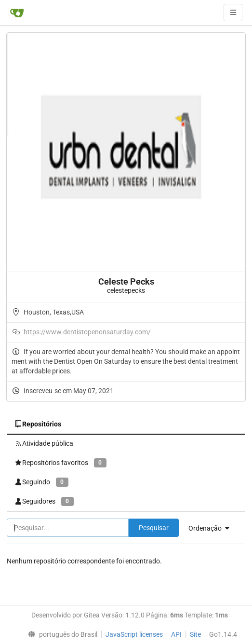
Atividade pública (44, 443)
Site (195, 634)
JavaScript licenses (134, 634)
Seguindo (41, 482)
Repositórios (38, 424)
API (176, 634)
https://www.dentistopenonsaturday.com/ (87, 332)
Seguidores (44, 501)
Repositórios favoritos (60, 463)
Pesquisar (154, 528)
